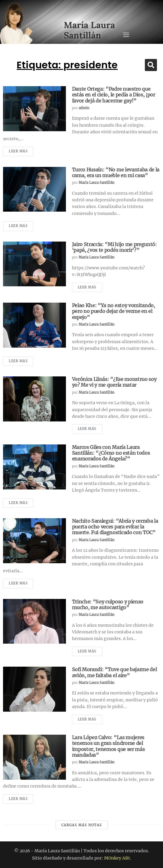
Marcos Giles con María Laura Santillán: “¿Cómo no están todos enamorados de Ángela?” (111, 453)
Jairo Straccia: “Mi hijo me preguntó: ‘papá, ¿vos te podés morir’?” (114, 247)
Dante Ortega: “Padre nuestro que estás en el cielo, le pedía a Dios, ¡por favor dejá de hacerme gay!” (114, 95)
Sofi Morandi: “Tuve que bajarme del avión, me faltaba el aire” (114, 672)
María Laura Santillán (96, 183)
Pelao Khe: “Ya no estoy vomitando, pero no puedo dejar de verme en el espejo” (114, 311)
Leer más (18, 151)
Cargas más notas (82, 825)
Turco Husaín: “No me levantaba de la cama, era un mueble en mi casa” (116, 172)
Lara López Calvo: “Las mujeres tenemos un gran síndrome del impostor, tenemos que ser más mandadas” (108, 746)
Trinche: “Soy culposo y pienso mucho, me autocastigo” (108, 605)
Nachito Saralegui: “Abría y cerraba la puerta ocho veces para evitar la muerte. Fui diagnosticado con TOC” (115, 527)
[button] (151, 65)
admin (84, 108)
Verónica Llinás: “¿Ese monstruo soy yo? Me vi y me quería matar (114, 382)
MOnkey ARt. (118, 858)
